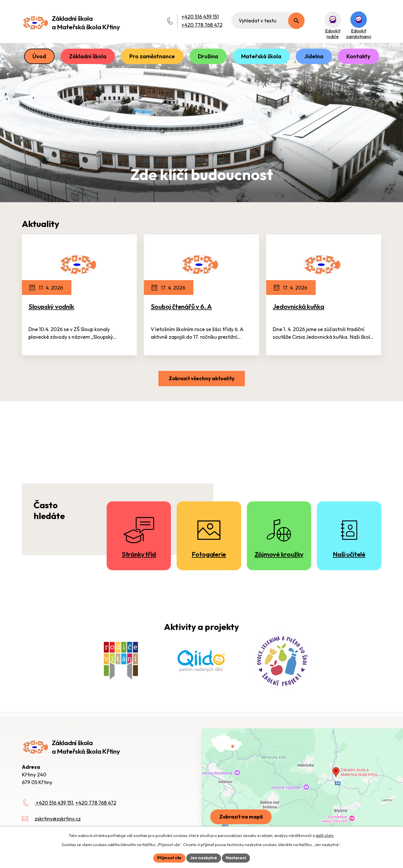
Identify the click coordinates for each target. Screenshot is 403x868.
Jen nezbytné (204, 858)
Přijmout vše (169, 858)
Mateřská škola (261, 56)
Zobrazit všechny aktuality (202, 378)
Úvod (39, 56)
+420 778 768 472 (202, 25)
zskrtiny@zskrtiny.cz (58, 819)
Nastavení (236, 858)
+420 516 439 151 (200, 17)
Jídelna (314, 56)
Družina (208, 56)
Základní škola (88, 56)
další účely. (325, 836)
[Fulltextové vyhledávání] (268, 20)
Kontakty (358, 56)
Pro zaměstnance (152, 56)
